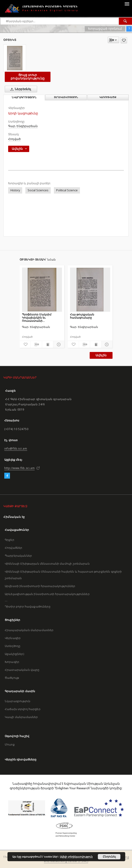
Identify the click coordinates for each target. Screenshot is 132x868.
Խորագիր (12, 662)
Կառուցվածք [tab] (108, 97)
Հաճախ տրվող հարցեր (23, 709)
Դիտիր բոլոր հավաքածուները (28, 606)
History (15, 190)
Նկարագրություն (18, 701)
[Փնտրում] (125, 21)
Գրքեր (10, 540)
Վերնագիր (13, 638)
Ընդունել (109, 857)
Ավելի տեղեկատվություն (76, 857)
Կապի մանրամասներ (21, 717)
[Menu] (127, 4)
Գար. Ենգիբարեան (23, 126)
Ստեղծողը (13, 646)
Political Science (67, 190)
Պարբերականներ (18, 556)
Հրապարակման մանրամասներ (29, 630)
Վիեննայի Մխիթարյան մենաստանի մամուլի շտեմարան (47, 564)
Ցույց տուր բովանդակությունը (28, 77)
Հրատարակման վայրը (22, 670)
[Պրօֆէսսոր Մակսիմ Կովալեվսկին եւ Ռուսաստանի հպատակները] (42, 290)
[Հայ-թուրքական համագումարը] (90, 290)
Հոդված (14, 139)
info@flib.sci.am (16, 449)
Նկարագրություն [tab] (24, 97)
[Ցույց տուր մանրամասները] (58, 344)
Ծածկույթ (12, 678)
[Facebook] (7, 476)
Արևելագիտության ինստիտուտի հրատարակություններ (47, 594)
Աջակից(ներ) (14, 654)
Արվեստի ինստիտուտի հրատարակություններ (40, 586)
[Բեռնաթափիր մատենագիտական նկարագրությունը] (36, 344)
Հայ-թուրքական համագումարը (82, 316)
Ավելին (101, 355)
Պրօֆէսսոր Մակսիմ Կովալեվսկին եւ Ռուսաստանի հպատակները (37, 318)
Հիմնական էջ (14, 517)
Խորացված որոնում (105, 29)
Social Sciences (38, 190)
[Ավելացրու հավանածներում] (124, 40)
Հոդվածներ (13, 548)
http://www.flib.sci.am (19, 468)
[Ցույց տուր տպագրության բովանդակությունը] (48, 344)
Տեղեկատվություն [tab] (66, 97)
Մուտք (10, 744)
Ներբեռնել (20, 89)
